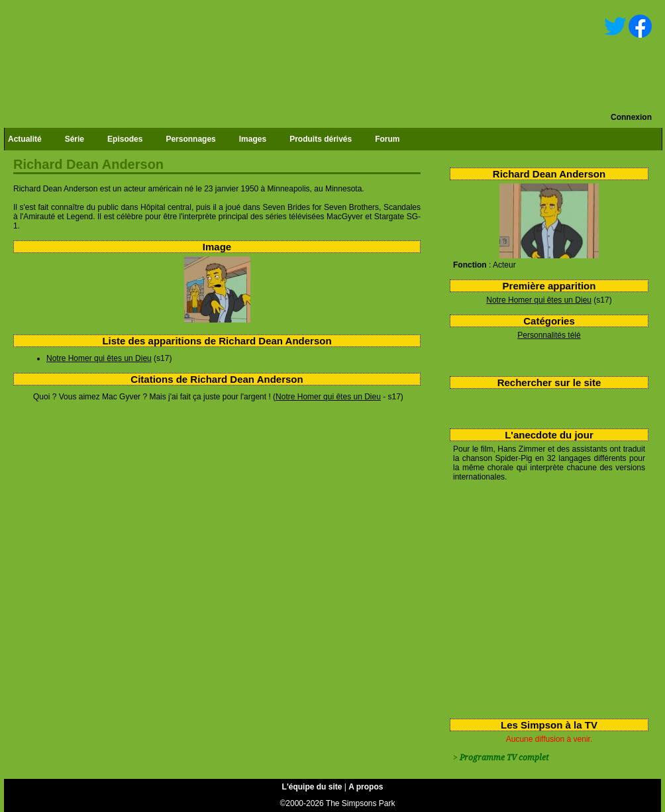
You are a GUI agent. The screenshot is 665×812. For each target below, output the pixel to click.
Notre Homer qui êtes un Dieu (539, 300)
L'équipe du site (312, 787)
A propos (366, 787)
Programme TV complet (504, 758)
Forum (387, 139)
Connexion (631, 117)
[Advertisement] (544, 597)
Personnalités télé (549, 335)
